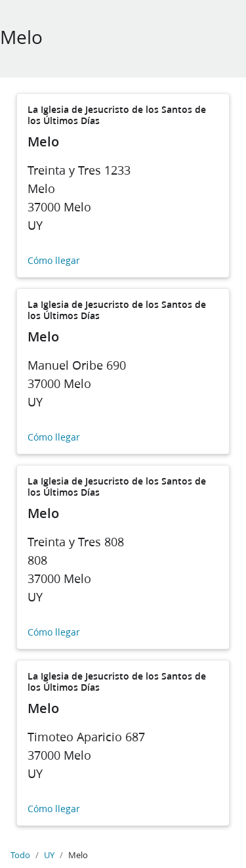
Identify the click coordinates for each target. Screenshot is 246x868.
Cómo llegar (54, 261)
